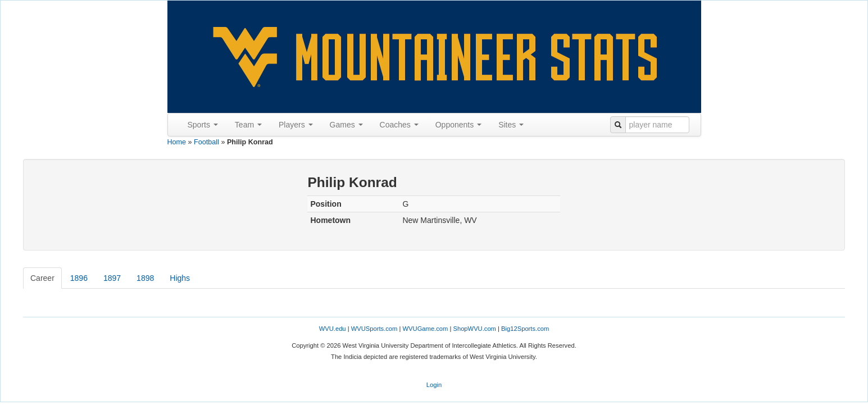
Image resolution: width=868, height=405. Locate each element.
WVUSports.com (374, 329)
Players (296, 125)
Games (346, 125)
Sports (203, 125)
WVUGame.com (426, 329)
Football (206, 142)
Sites (511, 125)
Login (434, 385)
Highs (180, 278)
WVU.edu (333, 329)
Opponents (458, 125)
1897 (112, 278)
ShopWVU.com (474, 329)
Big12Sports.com (525, 329)
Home (177, 142)
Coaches (399, 125)
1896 (79, 278)
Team (248, 125)
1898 (145, 278)
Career (42, 278)
